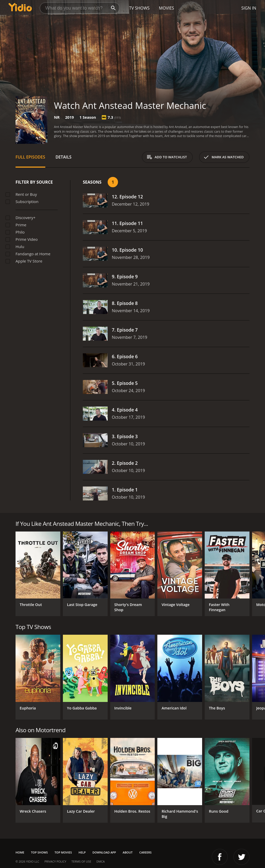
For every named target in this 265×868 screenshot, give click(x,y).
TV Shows (139, 8)
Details (64, 157)
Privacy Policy (55, 861)
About (128, 852)
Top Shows (39, 852)
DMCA (100, 861)
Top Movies (63, 852)
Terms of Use (81, 861)
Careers (145, 852)
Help (82, 852)
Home (20, 852)
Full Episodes (30, 157)
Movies (167, 8)
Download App (104, 852)
